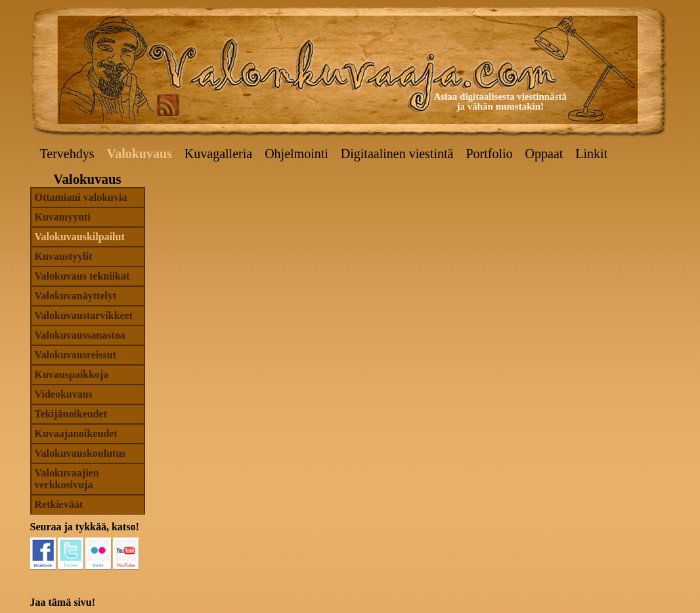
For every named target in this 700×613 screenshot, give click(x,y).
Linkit (591, 154)
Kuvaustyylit (64, 256)
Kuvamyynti (63, 217)
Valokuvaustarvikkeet (84, 315)
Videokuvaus (64, 394)
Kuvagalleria (218, 154)
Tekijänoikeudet (71, 414)
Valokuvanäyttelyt (76, 296)
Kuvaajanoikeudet (76, 433)
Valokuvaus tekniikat (82, 276)
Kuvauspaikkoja (72, 374)
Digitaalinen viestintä (397, 154)
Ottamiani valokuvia (81, 197)
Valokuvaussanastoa (80, 335)
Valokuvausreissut (76, 355)
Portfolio (489, 154)
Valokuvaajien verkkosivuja (67, 479)
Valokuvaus (140, 154)
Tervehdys (67, 154)
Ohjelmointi (296, 154)
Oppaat (544, 154)
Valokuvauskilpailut (80, 237)
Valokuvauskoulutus (80, 453)
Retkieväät (59, 504)
